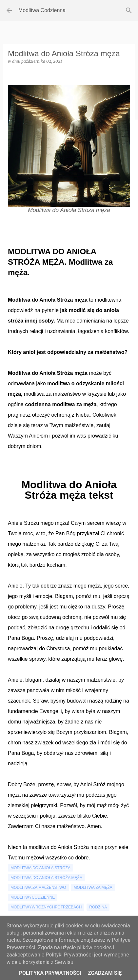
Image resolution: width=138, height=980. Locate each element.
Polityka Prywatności (50, 973)
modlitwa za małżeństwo (38, 888)
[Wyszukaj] (129, 10)
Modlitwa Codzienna (42, 10)
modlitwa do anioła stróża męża (46, 878)
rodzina (98, 907)
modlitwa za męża (93, 888)
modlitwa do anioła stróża (40, 868)
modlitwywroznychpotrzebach (46, 907)
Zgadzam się (105, 973)
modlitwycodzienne (33, 897)
